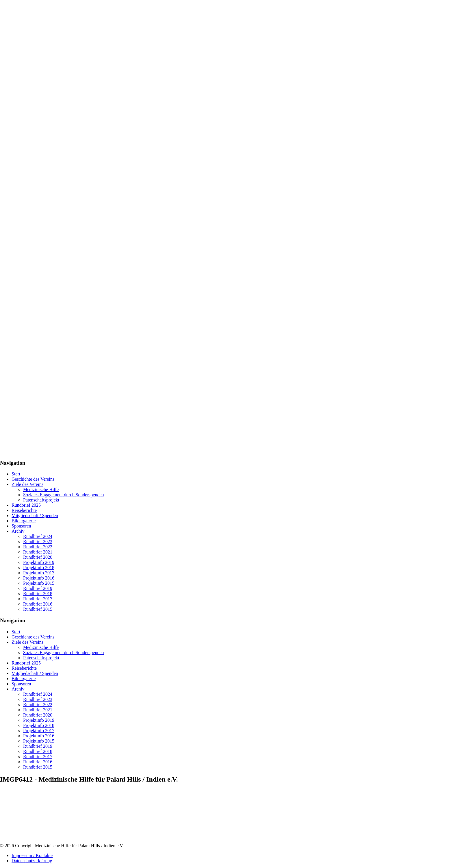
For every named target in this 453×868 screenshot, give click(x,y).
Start (16, 474)
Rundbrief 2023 (38, 542)
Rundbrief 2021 (38, 552)
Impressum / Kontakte (32, 855)
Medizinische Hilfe (41, 489)
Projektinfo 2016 (39, 578)
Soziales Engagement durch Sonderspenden (63, 495)
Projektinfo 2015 (39, 583)
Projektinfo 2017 (39, 573)
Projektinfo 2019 (39, 562)
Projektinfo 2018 (39, 568)
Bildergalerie (24, 521)
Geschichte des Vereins (33, 479)
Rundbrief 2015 (38, 609)
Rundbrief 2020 (38, 557)
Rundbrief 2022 (38, 547)
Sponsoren (21, 526)
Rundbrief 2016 (38, 604)
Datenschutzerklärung (32, 861)
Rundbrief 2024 (38, 536)
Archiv (18, 531)
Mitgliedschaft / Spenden (35, 516)
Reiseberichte (24, 510)
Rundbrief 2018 (38, 594)
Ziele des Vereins (27, 484)
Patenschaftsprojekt (41, 500)
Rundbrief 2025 (26, 505)
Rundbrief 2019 (38, 588)
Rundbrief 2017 (38, 599)
